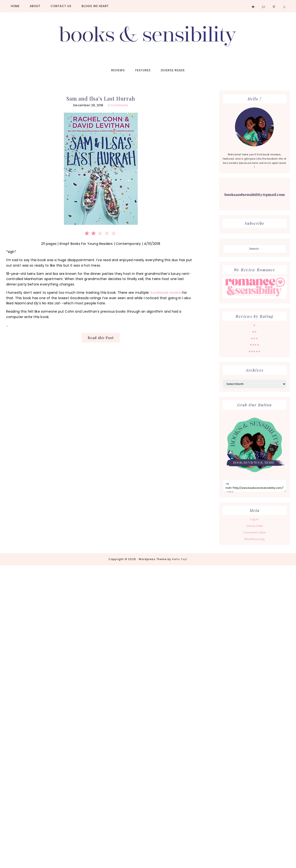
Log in (254, 519)
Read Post (101, 338)
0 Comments (118, 105)
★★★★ (254, 345)
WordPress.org (254, 539)
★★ (254, 332)
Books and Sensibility (148, 38)
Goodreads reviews (166, 293)
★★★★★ (254, 351)
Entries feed (254, 526)
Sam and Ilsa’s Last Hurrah (101, 98)
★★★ (254, 338)
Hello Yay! (180, 559)
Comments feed (254, 532)
